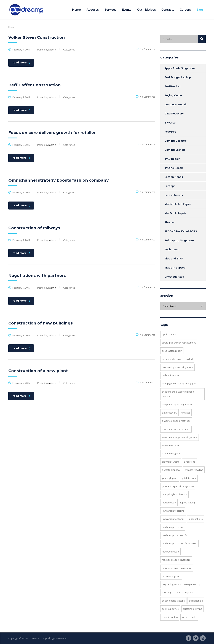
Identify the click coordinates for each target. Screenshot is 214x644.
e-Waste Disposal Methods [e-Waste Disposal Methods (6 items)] (176, 421)
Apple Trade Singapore (180, 68)
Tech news (172, 249)
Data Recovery (174, 114)
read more (22, 63)
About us (93, 10)
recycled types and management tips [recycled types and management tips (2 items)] (182, 584)
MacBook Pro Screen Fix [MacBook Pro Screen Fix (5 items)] (175, 535)
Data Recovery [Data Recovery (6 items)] (169, 413)
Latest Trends (174, 195)
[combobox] (183, 306)
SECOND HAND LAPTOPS (181, 231)
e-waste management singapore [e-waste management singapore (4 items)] (180, 437)
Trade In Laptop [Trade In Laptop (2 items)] (170, 617)
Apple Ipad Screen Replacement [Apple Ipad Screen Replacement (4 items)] (179, 343)
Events (127, 10)
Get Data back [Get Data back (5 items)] (189, 478)
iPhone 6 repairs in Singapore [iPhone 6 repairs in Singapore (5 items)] (178, 486)
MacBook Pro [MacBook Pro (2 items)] (196, 519)
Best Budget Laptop (178, 77)
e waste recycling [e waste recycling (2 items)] (194, 470)
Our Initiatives (146, 10)
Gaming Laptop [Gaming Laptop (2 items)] (170, 478)
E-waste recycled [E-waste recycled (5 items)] (171, 445)
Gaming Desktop (176, 141)
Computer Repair (176, 104)
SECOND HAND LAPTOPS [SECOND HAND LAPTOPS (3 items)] (173, 601)
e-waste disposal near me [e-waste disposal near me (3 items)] (176, 429)
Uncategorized (174, 277)
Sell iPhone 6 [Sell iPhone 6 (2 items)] (196, 601)
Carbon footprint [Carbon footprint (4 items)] (171, 375)
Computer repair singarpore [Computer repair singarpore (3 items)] (177, 404)
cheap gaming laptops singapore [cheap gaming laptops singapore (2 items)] (180, 383)
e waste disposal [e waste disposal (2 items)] (171, 470)
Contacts (168, 10)
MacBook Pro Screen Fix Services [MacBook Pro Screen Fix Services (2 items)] (179, 543)
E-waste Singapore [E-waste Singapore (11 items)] (172, 454)
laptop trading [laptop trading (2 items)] (188, 503)
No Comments (145, 49)
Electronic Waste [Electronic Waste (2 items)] (171, 462)
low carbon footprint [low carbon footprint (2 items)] (173, 511)
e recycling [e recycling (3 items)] (189, 462)
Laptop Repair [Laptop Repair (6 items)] (169, 503)
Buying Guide (173, 95)
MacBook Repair (175, 213)
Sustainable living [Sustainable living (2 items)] (192, 609)
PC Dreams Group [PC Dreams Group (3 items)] (171, 576)
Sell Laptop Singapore (179, 240)
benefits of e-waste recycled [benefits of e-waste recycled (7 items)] (177, 359)
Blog (200, 10)
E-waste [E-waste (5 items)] (186, 413)
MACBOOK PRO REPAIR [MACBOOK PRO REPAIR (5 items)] (173, 527)
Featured (170, 132)
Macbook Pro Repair (178, 204)
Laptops (170, 186)
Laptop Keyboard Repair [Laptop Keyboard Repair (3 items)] (174, 494)
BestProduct (173, 86)
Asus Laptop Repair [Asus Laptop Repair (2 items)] (172, 351)
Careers (185, 10)
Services (110, 10)
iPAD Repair (172, 159)
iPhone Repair (174, 168)
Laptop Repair (174, 177)
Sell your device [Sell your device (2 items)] (170, 609)
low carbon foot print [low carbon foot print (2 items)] (173, 519)
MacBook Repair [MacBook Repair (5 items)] (170, 552)
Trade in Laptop (175, 268)
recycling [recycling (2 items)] (167, 592)
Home (76, 10)
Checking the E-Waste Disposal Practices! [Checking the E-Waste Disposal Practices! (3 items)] (178, 394)
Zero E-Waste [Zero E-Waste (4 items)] (189, 617)
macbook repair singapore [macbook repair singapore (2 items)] (176, 560)
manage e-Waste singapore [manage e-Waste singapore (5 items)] (177, 568)
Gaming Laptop (175, 150)
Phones (169, 222)
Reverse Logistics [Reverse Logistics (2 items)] (184, 592)
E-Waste (170, 123)
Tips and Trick (174, 259)
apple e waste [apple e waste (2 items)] (170, 334)
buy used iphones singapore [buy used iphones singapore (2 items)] (177, 367)
